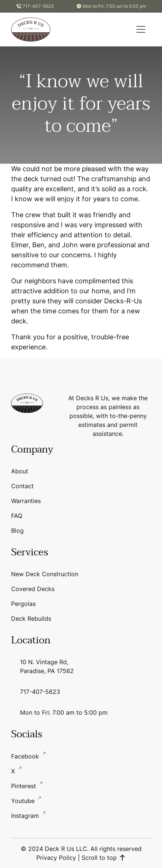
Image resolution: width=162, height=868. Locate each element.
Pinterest (24, 786)
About (20, 471)
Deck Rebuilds (31, 619)
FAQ (17, 516)
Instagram (26, 816)
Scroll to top (104, 858)
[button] (141, 29)
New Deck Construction (45, 574)
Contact (22, 486)
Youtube (24, 801)
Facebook (26, 756)
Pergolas (23, 604)
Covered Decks (33, 589)
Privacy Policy (56, 858)
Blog (17, 531)
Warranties (26, 501)
